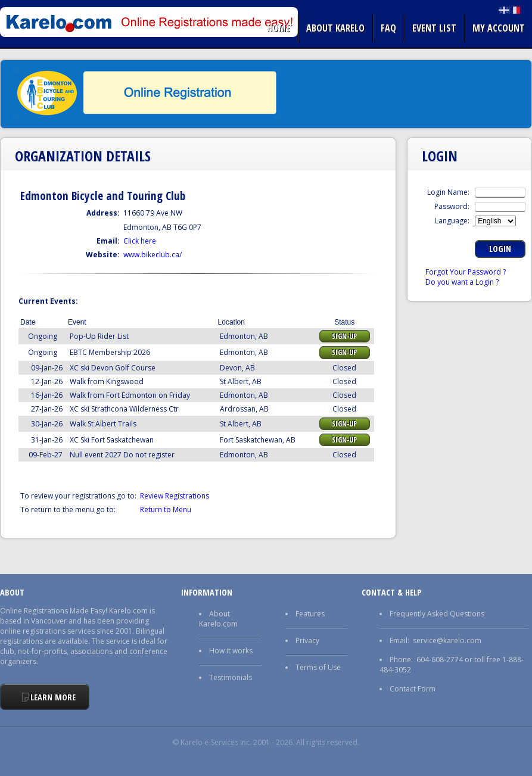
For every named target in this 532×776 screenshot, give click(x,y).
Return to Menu (166, 509)
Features (310, 614)
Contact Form (413, 689)
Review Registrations (175, 496)
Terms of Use (318, 667)
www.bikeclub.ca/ (153, 255)
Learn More (53, 697)
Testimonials (231, 677)
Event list (434, 28)
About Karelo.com (218, 619)
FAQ (388, 28)
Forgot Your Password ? (466, 272)
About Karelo (335, 28)
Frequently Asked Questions (437, 614)
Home (279, 28)
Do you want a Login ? (462, 282)
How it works (231, 651)
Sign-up (344, 336)
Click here (140, 241)
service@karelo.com (447, 641)
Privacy (307, 641)
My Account (499, 28)
